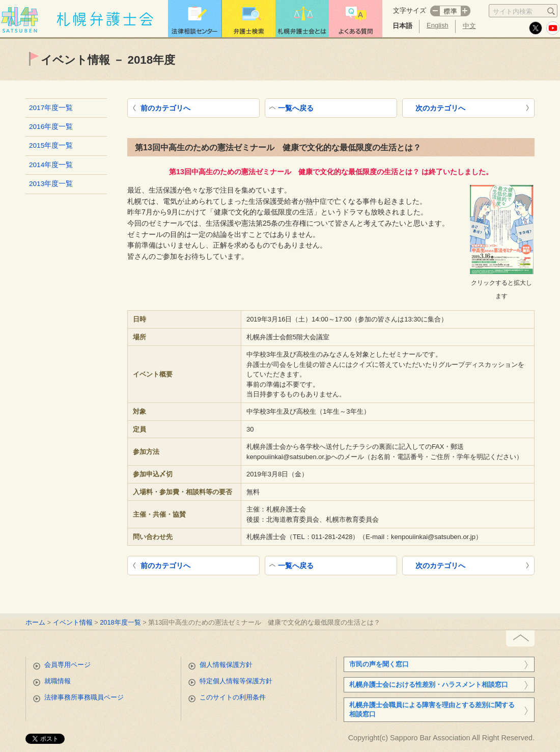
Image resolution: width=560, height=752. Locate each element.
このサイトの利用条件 (233, 697)
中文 (469, 26)
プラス (466, 11)
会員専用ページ (67, 665)
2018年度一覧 (120, 622)
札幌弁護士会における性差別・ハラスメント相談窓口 (429, 684)
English (438, 25)
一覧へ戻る (296, 108)
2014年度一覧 (51, 165)
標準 (450, 11)
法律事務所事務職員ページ (84, 697)
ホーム (35, 622)
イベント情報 (73, 622)
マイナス (435, 11)
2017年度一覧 (51, 108)
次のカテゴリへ (440, 108)
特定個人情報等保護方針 (236, 681)
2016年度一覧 (51, 127)
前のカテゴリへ (165, 108)
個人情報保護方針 (226, 665)
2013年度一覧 (51, 184)
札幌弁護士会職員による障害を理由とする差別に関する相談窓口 (432, 709)
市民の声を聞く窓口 (379, 664)
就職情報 (58, 681)
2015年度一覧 (51, 145)
